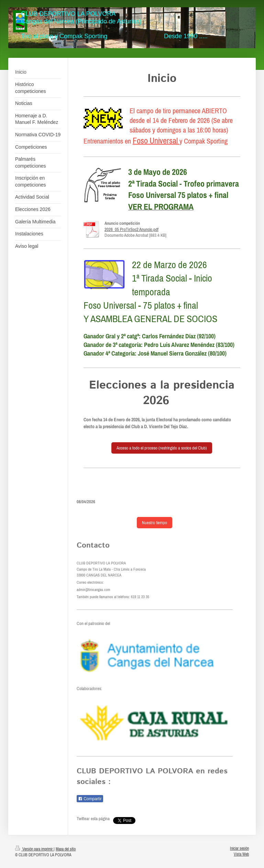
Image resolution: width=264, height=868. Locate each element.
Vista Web (241, 854)
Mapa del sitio (66, 849)
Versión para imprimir (34, 849)
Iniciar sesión (239, 848)
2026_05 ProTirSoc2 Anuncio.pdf (131, 229)
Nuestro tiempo (155, 523)
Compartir (90, 799)
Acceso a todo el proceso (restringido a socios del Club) (162, 448)
